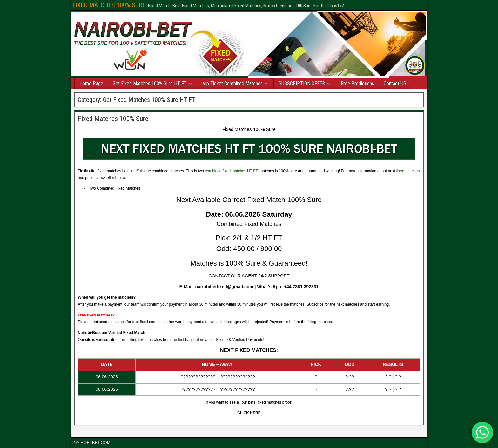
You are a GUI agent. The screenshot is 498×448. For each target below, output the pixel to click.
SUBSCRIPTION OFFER (302, 83)
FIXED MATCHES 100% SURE (109, 5)
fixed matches (408, 171)
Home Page (91, 83)
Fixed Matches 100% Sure (113, 119)
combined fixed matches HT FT (231, 171)
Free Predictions (357, 83)
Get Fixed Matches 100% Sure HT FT (150, 83)
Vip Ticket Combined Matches (233, 83)
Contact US (395, 83)
